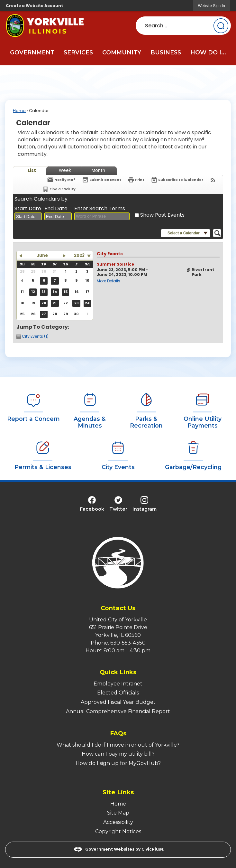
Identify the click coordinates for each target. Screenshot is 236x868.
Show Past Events (162, 215)
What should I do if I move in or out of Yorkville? (118, 745)
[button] (221, 26)
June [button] (42, 255)
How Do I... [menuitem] (208, 52)
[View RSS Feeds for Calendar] (213, 180)
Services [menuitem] (78, 52)
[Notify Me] (61, 180)
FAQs (118, 733)
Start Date (28, 209)
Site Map (118, 813)
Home (19, 111)
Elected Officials (118, 693)
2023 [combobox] (79, 255)
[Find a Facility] (59, 189)
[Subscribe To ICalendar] (177, 180)
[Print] (136, 180)
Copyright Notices (118, 831)
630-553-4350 (128, 643)
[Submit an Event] (102, 180)
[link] (212, 6)
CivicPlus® (153, 849)
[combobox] (28, 216)
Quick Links (118, 672)
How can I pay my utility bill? (118, 754)
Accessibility (118, 822)
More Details (109, 281)
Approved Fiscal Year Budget (118, 702)
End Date (56, 209)
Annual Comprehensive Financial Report (118, 711)
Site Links (118, 792)
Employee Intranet (118, 684)
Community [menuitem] (122, 52)
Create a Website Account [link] (34, 6)
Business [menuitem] (166, 52)
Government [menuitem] (32, 52)
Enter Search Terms (100, 209)
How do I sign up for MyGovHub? (118, 763)
